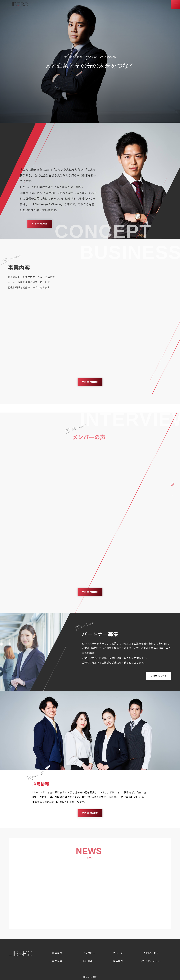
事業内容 (57, 961)
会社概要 (88, 961)
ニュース (118, 953)
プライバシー (151, 961)
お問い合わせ (151, 953)
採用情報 (118, 961)
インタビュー (90, 953)
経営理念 (57, 953)
